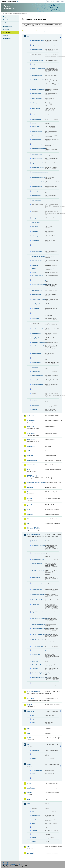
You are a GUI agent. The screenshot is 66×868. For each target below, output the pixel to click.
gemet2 (30, 505)
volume (34, 841)
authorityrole (35, 103)
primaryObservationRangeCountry (38, 285)
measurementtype (37, 186)
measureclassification (38, 167)
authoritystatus (36, 108)
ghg (28, 510)
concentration (36, 815)
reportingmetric (36, 308)
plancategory (36, 265)
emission (34, 820)
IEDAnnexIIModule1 (34, 528)
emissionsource (36, 139)
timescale (35, 389)
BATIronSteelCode (37, 590)
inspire (29, 705)
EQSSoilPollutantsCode (38, 624)
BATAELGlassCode (37, 563)
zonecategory (36, 406)
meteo (34, 827)
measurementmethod (38, 182)
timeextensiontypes (37, 384)
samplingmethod (37, 333)
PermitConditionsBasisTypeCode (38, 650)
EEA (11, 1)
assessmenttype (36, 94)
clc (33, 716)
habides (30, 514)
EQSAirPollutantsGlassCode (38, 612)
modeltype (35, 227)
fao (28, 492)
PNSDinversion (36, 269)
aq (28, 36)
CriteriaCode (35, 604)
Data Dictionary (17, 14)
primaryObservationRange (38, 280)
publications (31, 788)
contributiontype (37, 120)
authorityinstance (37, 98)
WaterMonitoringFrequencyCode (38, 673)
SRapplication (36, 372)
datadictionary (32, 460)
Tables (5, 23)
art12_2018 (31, 420)
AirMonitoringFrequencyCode (38, 541)
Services (6, 36)
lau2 (29, 733)
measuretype (36, 191)
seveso (30, 793)
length (34, 823)
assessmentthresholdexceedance (38, 89)
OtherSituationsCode (38, 640)
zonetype (34, 409)
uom (29, 804)
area (33, 812)
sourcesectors (36, 358)
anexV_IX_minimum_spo (38, 69)
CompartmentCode (37, 600)
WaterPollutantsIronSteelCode (38, 683)
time (33, 834)
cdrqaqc (34, 114)
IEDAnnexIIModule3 (34, 535)
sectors (34, 759)
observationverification (38, 256)
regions (34, 774)
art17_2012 (31, 433)
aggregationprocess (37, 61)
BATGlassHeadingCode (38, 583)
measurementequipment (38, 178)
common (30, 456)
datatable (35, 123)
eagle (33, 719)
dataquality (31, 465)
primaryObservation (37, 276)
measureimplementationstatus (38, 172)
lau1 (29, 729)
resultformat (35, 319)
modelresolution (36, 222)
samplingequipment (37, 329)
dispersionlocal (36, 127)
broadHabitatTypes (37, 770)
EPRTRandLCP (32, 476)
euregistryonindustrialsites (36, 483)
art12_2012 (31, 415)
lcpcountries (35, 751)
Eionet (10, 14)
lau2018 (30, 738)
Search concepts (42, 31)
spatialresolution (37, 363)
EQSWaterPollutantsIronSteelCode (38, 634)
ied (28, 523)
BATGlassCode (36, 577)
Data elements (7, 26)
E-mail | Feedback (9, 863)
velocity (34, 838)
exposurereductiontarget (38, 163)
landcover (31, 711)
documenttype (36, 136)
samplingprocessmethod (38, 346)
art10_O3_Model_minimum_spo (38, 80)
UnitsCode (35, 668)
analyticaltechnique (37, 64)
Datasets (6, 20)
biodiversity (31, 446)
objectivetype (36, 240)
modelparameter (36, 218)
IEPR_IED (30, 698)
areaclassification (37, 75)
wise (29, 847)
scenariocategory (37, 353)
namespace (35, 231)
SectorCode (35, 661)
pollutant (34, 272)
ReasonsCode (36, 655)
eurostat (30, 487)
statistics (34, 831)
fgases (29, 498)
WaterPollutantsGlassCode (38, 678)
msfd (29, 764)
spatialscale (35, 367)
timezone (34, 400)
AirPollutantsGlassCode (38, 545)
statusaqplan (36, 380)
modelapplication (37, 200)
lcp (28, 744)
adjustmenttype (36, 45)
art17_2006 (31, 427)
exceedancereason (37, 158)
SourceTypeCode (37, 665)
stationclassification (37, 375)
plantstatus (35, 754)
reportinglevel (36, 304)
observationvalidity (37, 252)
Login (49, 1)
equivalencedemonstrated (38, 149)
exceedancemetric (37, 154)
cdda (29, 451)
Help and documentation (10, 17)
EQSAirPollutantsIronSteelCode (38, 619)
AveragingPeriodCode (38, 560)
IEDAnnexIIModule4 (34, 692)
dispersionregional (37, 131)
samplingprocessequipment (38, 342)
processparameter (37, 290)
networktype (35, 236)
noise (29, 783)
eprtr (29, 469)
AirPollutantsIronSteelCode (38, 553)
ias (28, 519)
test (28, 799)
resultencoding (36, 313)
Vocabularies (7, 32)
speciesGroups (36, 778)
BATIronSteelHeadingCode (38, 594)
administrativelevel (37, 50)
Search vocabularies (29, 31)
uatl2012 (34, 722)
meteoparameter (36, 196)
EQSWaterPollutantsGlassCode (38, 629)
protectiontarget (36, 295)
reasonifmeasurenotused (38, 299)
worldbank (31, 853)
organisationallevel (37, 261)
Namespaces (7, 39)
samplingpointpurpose (38, 338)
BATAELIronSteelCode (38, 571)
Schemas (6, 29)
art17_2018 (31, 440)
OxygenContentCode (38, 646)
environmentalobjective (38, 144)
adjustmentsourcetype (38, 40)
